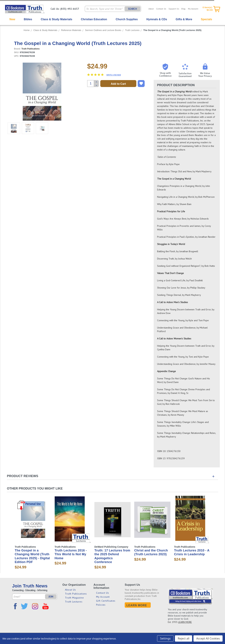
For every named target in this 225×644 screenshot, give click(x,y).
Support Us (174, 9)
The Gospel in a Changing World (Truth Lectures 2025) (172, 30)
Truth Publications (76, 594)
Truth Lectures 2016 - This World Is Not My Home (71, 554)
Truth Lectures (132, 30)
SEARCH (133, 9)
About (151, 9)
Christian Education (94, 19)
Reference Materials (71, 30)
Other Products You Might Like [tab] (35, 488)
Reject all (184, 638)
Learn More (137, 605)
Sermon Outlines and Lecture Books (103, 30)
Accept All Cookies (208, 638)
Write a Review (114, 75)
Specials (206, 19)
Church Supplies (127, 19)
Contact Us (161, 9)
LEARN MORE (185, 622)
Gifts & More (184, 19)
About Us (70, 590)
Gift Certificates (106, 601)
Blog (183, 9)
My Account (193, 9)
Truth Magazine (74, 598)
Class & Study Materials (57, 19)
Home (27, 30)
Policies (101, 605)
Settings (165, 638)
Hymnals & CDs (157, 19)
